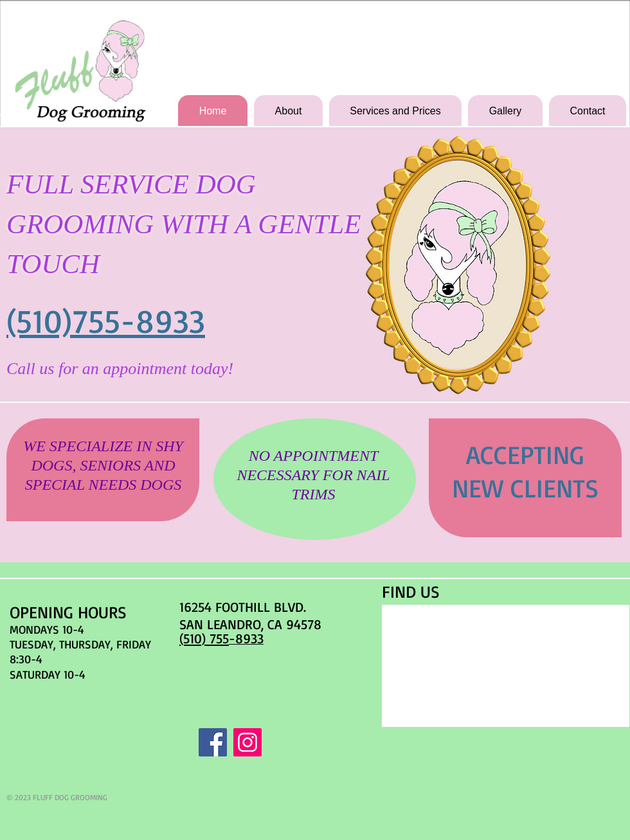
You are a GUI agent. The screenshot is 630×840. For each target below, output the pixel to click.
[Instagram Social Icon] (248, 742)
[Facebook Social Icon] (213, 742)
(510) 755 (204, 638)
